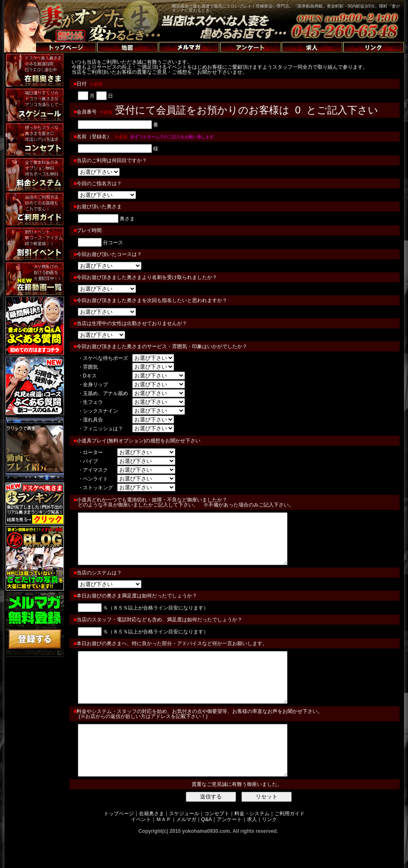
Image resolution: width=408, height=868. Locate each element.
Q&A (207, 850)
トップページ (119, 844)
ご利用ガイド (290, 844)
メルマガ (186, 850)
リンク (269, 850)
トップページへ (26, 37)
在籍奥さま (151, 844)
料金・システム (252, 844)
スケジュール (184, 844)
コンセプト (217, 844)
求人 (252, 850)
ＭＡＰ (164, 850)
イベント (141, 850)
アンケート (229, 850)
